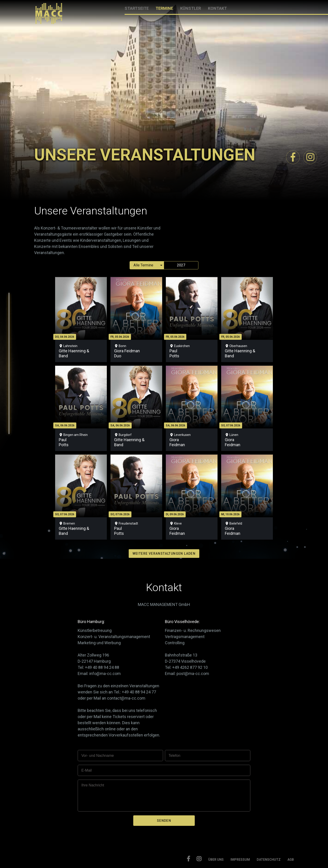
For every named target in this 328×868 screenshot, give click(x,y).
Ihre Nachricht (93, 785)
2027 (181, 265)
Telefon (174, 756)
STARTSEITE (137, 8)
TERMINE (164, 8)
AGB (291, 860)
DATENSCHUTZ (269, 860)
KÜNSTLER (191, 8)
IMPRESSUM (240, 860)
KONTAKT (217, 8)
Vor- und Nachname (97, 756)
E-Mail (86, 770)
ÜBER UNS (216, 860)
